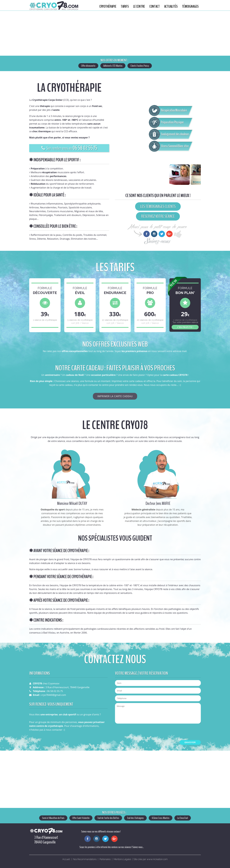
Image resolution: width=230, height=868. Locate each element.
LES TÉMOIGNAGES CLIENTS (158, 206)
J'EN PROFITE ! (185, 327)
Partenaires (105, 859)
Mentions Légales (122, 859)
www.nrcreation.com (157, 859)
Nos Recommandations (85, 859)
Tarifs (125, 6)
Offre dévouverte (88, 66)
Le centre (139, 6)
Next (225, 33)
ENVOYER (190, 742)
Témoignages (190, 6)
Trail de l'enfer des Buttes (108, 818)
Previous (4, 33)
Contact (155, 6)
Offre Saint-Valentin (81, 818)
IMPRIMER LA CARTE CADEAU (115, 396)
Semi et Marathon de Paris (53, 818)
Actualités (171, 6)
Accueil (66, 859)
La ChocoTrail (183, 818)
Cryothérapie (108, 6)
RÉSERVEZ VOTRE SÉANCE (158, 216)
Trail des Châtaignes (135, 818)
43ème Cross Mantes (161, 818)
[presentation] (137, 732)
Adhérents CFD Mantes (113, 66)
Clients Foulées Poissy (140, 66)
